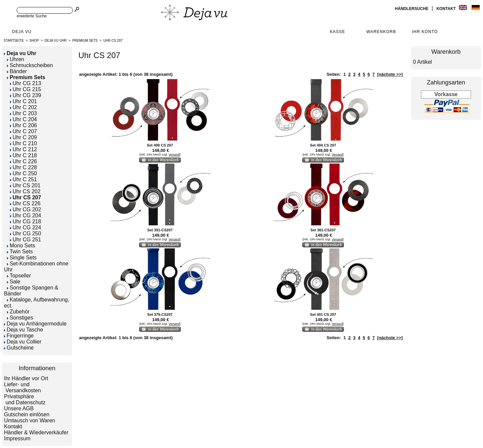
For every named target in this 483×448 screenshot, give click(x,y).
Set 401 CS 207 (323, 314)
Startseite (14, 41)
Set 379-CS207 (160, 314)
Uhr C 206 (24, 125)
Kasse (338, 32)
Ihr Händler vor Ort (26, 378)
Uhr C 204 (24, 119)
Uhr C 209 (24, 137)
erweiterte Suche (32, 16)
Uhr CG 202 (26, 209)
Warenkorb (381, 32)
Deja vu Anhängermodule (35, 324)
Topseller (19, 276)
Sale (14, 282)
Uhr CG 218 (26, 221)
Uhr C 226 (24, 161)
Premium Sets (85, 41)
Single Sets (22, 258)
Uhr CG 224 (26, 228)
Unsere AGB (19, 408)
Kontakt (446, 9)
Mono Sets (21, 246)
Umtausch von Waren (30, 420)
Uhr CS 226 (25, 203)
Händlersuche (412, 9)
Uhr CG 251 (26, 240)
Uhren (16, 59)
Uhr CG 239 (26, 95)
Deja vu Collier (23, 342)
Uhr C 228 (24, 167)
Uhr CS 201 (25, 185)
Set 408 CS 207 (160, 145)
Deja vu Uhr (56, 41)
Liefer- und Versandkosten (22, 387)
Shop (34, 41)
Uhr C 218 (24, 155)
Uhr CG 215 (26, 89)
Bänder (17, 71)
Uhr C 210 (24, 143)
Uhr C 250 (24, 173)
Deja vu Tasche (24, 330)
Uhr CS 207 (113, 41)
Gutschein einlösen (27, 414)
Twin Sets (20, 252)
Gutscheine (19, 348)
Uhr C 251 (24, 179)
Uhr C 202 (24, 107)
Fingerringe (19, 336)
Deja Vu (22, 32)
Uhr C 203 (24, 113)
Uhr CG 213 (26, 83)
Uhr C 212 (24, 149)
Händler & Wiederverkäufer (36, 432)
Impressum (17, 438)
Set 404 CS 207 (323, 145)
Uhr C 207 (24, 131)
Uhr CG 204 (26, 215)
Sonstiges (20, 318)
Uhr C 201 (24, 101)
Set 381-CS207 (323, 230)
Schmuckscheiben (30, 65)
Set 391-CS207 (160, 230)
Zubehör (18, 312)
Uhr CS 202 (25, 191)
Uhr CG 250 (26, 234)
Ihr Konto (425, 32)
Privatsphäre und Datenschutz (25, 399)
